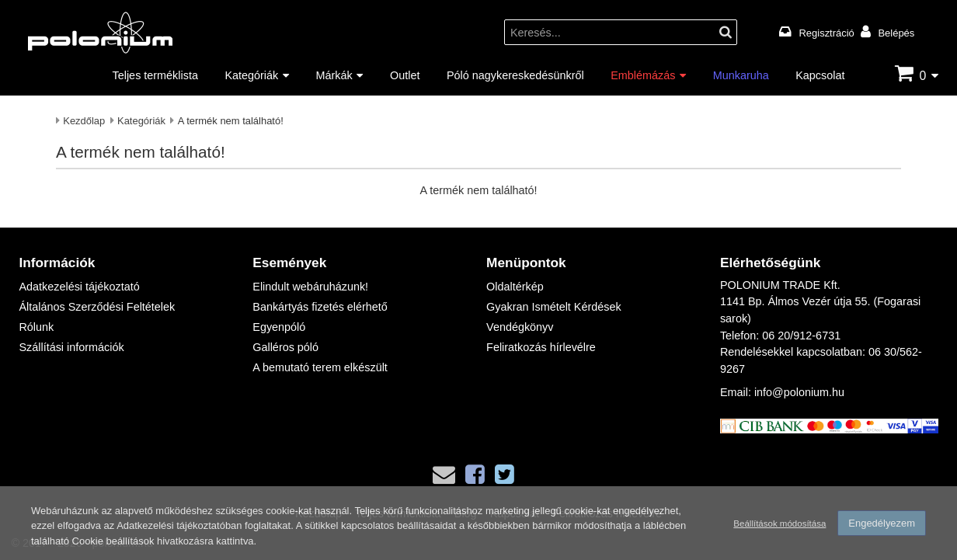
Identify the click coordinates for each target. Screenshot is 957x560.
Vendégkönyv (520, 327)
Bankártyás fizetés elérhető (320, 306)
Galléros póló (285, 347)
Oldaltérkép (515, 286)
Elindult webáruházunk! (310, 286)
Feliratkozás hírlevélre (541, 347)
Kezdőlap (84, 120)
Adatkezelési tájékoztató (79, 286)
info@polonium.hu (799, 392)
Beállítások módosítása (780, 523)
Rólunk (36, 327)
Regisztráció (827, 33)
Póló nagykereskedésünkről (515, 75)
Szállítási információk (71, 347)
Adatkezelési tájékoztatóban (179, 526)
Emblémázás (643, 75)
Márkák (334, 75)
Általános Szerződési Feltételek (97, 306)
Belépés (896, 33)
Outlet (405, 75)
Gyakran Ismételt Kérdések (554, 306)
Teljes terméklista (155, 75)
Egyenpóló (279, 327)
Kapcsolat (820, 75)
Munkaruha (741, 75)
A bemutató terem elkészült (320, 367)
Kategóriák (251, 75)
